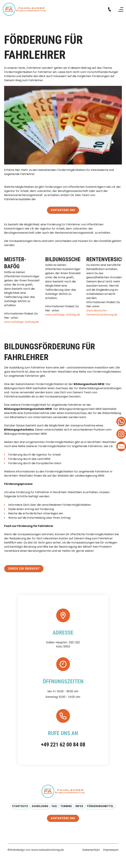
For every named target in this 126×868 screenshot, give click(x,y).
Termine (66, 806)
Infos (79, 806)
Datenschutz (91, 850)
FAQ (54, 806)
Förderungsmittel (100, 806)
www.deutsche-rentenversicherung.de (102, 313)
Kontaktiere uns (63, 210)
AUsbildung (40, 806)
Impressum (111, 850)
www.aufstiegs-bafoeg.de (21, 322)
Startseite (20, 806)
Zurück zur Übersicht (24, 569)
